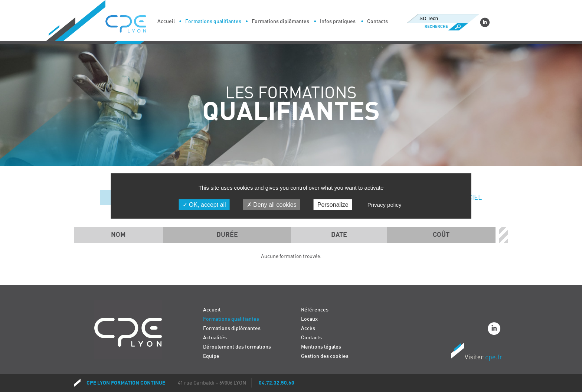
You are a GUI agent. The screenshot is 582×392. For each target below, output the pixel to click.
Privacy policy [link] (385, 205)
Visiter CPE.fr (477, 353)
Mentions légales (321, 347)
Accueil (166, 21)
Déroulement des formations (237, 347)
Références (315, 310)
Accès (308, 328)
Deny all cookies (272, 205)
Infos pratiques (338, 21)
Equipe (211, 356)
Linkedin (485, 22)
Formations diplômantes (280, 21)
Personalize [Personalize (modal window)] (333, 205)
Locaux (309, 319)
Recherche (443, 27)
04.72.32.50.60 (277, 383)
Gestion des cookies (325, 356)
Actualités (215, 338)
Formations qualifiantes (213, 21)
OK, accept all (204, 205)
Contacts (377, 21)
